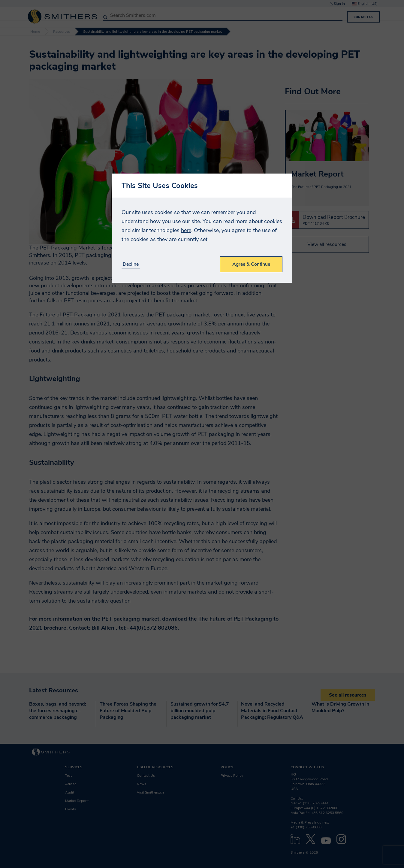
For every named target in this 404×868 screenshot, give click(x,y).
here (186, 230)
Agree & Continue (251, 264)
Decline (131, 264)
